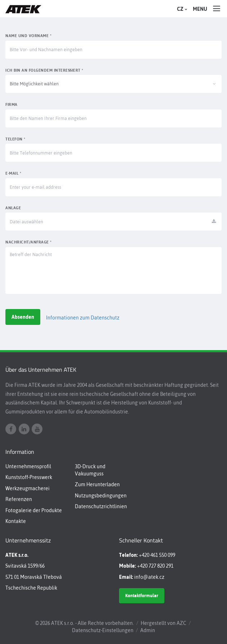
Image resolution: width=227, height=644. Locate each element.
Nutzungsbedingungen (101, 496)
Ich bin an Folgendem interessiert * (44, 70)
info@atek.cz (149, 577)
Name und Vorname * (28, 36)
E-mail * (13, 173)
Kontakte (16, 521)
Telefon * (15, 139)
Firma (12, 104)
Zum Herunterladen (97, 484)
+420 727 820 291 (155, 566)
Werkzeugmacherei (28, 488)
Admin (148, 630)
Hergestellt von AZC (164, 623)
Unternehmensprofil (28, 466)
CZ (181, 9)
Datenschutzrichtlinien (101, 506)
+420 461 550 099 (157, 555)
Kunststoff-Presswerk (29, 477)
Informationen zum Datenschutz (83, 318)
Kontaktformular (142, 596)
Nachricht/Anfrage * (29, 242)
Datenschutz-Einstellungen (103, 630)
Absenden (23, 317)
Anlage (13, 208)
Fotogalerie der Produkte (34, 510)
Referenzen (19, 499)
